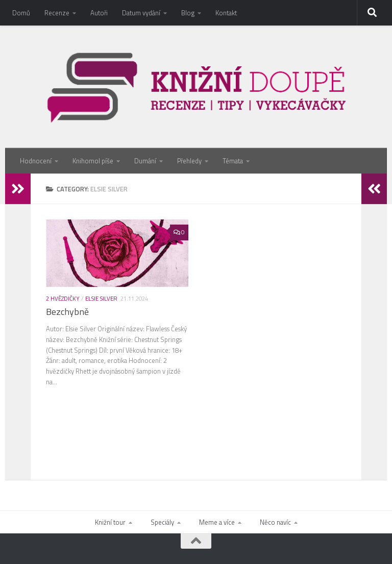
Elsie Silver (101, 298)
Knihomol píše (93, 161)
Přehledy (189, 161)
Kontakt (226, 13)
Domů (21, 13)
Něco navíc (275, 522)
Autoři (99, 13)
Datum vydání (141, 13)
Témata (233, 161)
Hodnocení (36, 161)
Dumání (145, 161)
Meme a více (217, 522)
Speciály (162, 522)
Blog (188, 13)
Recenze (57, 13)
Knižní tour (110, 522)
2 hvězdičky (63, 298)
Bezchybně (67, 312)
